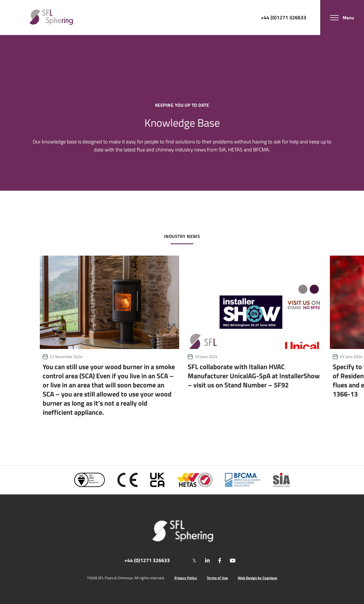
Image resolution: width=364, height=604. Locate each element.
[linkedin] (207, 561)
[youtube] (233, 561)
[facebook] (220, 561)
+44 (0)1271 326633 (284, 17)
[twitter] (194, 561)
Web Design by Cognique (258, 578)
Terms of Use (217, 578)
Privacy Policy (186, 578)
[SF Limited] (51, 18)
